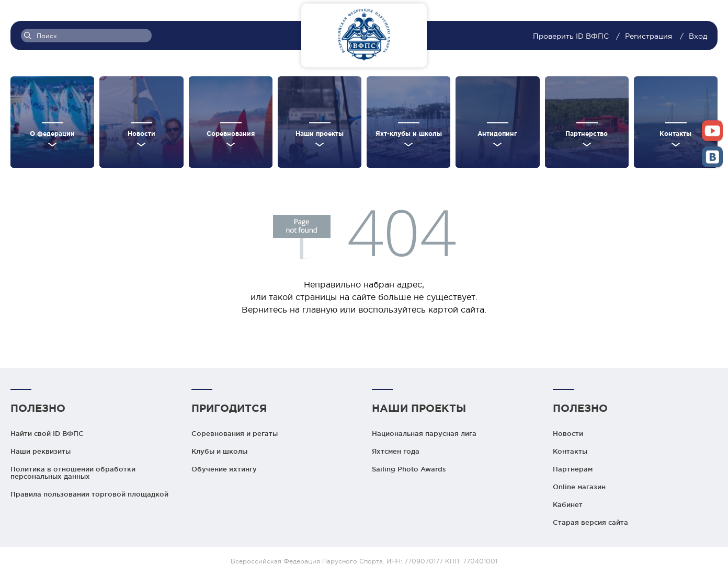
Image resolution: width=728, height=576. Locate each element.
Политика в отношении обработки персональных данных (73, 473)
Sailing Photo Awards (409, 469)
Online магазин (579, 487)
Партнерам (573, 469)
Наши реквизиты (41, 451)
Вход (698, 36)
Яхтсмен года (396, 451)
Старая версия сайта (590, 522)
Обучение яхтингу (224, 469)
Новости (568, 433)
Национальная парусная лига (424, 433)
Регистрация (649, 36)
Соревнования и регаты (235, 433)
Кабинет (568, 504)
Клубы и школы (219, 451)
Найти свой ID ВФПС (47, 433)
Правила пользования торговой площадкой (89, 494)
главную (320, 309)
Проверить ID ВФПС (572, 36)
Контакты (570, 451)
